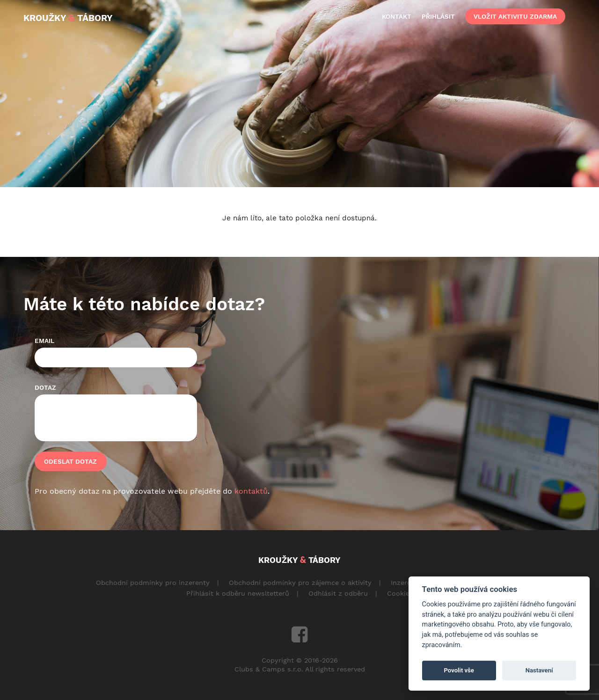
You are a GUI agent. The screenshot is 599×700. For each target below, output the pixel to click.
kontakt (397, 16)
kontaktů (251, 491)
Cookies (400, 593)
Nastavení (539, 670)
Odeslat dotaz (70, 461)
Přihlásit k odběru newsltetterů (238, 593)
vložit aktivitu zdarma (515, 16)
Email (44, 341)
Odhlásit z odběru (338, 593)
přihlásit (438, 16)
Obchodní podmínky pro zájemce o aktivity (300, 583)
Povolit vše (459, 670)
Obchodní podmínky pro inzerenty (153, 583)
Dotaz (45, 387)
